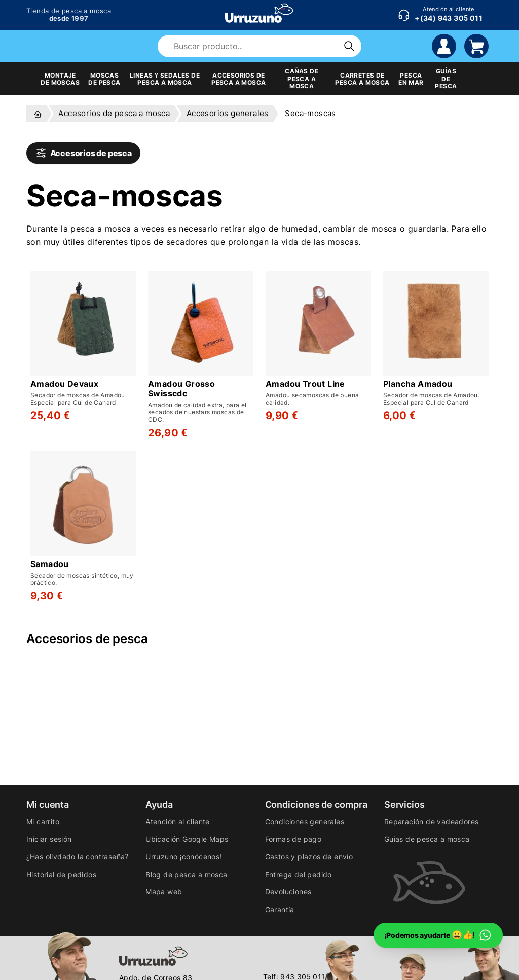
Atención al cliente (178, 822)
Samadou (50, 564)
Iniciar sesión (49, 839)
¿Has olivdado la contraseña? (77, 857)
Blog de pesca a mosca (186, 874)
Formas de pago (293, 839)
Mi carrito (43, 822)
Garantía (280, 909)
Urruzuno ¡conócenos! (183, 857)
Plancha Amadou (418, 384)
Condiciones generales (305, 822)
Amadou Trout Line (305, 384)
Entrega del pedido (299, 874)
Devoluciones (288, 892)
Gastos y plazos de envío (309, 857)
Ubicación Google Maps (187, 839)
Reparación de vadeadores (432, 822)
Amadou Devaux (64, 384)
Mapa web (164, 892)
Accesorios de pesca (83, 153)
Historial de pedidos (61, 874)
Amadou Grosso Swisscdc (181, 389)
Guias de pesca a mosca (427, 839)
